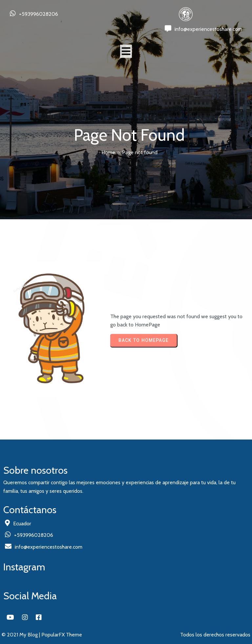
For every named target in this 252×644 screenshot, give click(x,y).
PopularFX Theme (62, 635)
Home (108, 152)
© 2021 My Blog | (21, 635)
